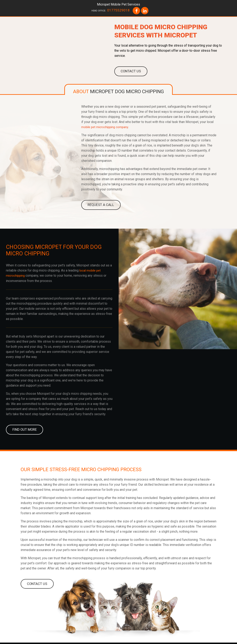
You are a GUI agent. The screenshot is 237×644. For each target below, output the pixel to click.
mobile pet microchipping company (106, 127)
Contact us (131, 71)
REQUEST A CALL (100, 205)
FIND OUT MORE (24, 430)
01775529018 (118, 10)
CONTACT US (37, 585)
